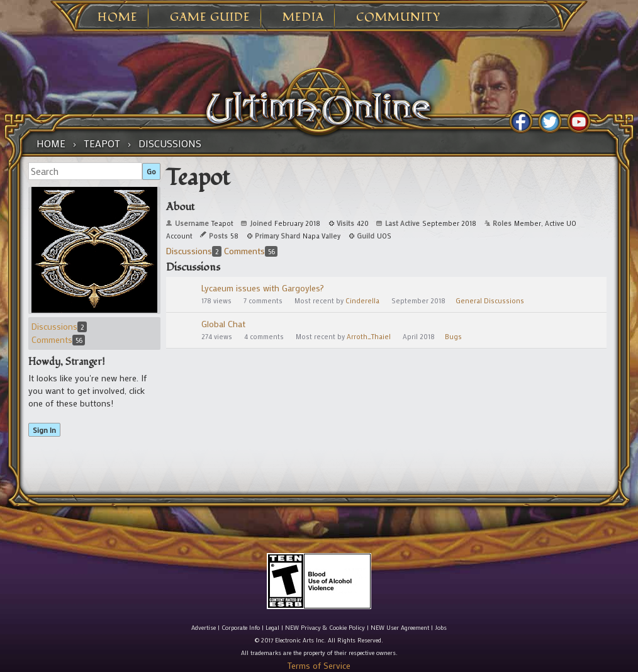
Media (303, 18)
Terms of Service (319, 665)
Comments (58, 339)
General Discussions (490, 301)
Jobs (441, 628)
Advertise (204, 628)
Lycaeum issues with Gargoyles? (263, 288)
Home (118, 18)
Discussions (59, 326)
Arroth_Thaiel (369, 337)
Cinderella (362, 301)
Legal (272, 628)
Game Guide (210, 18)
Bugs (453, 337)
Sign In (44, 430)
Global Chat (223, 324)
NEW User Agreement (400, 628)
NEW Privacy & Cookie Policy (325, 628)
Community (398, 18)
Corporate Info (241, 628)
